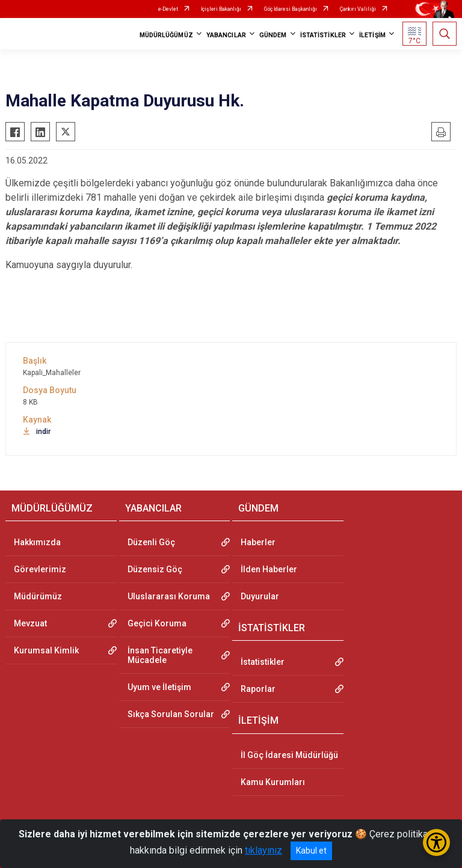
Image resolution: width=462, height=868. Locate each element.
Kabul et (311, 851)
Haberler (258, 542)
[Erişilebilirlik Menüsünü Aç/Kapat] (436, 842)
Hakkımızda (37, 542)
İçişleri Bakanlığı (221, 9)
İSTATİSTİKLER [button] (323, 35)
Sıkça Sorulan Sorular (171, 714)
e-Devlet (168, 9)
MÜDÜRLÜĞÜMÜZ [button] (166, 35)
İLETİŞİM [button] (372, 35)
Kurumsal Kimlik (46, 650)
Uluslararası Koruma (169, 596)
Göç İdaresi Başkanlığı (291, 9)
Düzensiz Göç (155, 569)
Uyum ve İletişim (159, 687)
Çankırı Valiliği (358, 9)
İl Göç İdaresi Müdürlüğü (289, 755)
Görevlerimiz (40, 569)
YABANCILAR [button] (226, 35)
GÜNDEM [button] (273, 35)
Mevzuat (30, 623)
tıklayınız (263, 850)
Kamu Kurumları (273, 782)
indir (37, 432)
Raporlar (258, 689)
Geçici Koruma (157, 623)
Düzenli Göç (151, 542)
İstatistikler (263, 662)
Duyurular (260, 596)
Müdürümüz (38, 596)
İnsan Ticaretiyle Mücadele (160, 655)
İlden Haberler (269, 569)
